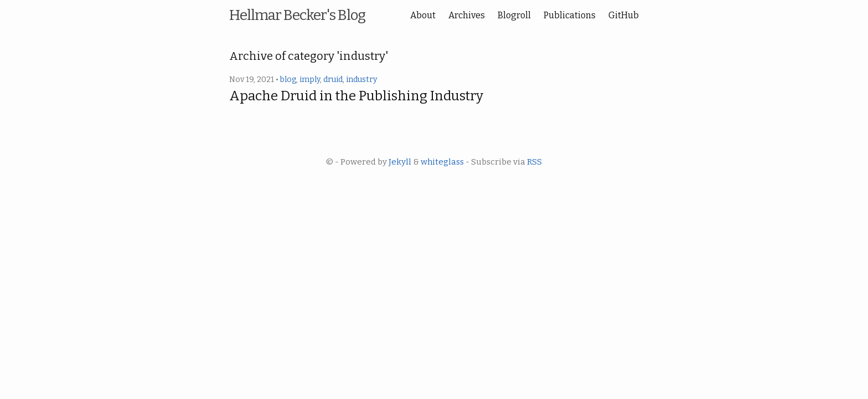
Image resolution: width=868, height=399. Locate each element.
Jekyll (400, 162)
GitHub (624, 15)
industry (361, 80)
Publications (570, 15)
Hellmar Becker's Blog (297, 15)
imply (310, 80)
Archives (467, 15)
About (423, 15)
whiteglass (442, 162)
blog (288, 80)
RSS (534, 162)
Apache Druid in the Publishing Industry (356, 96)
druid (333, 80)
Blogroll (514, 15)
